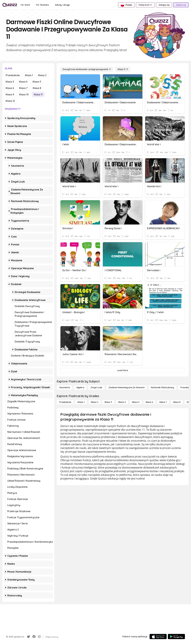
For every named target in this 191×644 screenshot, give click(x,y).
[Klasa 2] (95, 402)
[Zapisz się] (181, 5)
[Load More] (123, 370)
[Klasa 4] (122, 402)
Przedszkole (13, 75)
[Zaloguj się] (164, 5)
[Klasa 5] (136, 402)
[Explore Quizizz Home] (10, 5)
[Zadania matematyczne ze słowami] (127, 387)
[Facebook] (34, 637)
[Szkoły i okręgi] (62, 5)
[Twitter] (28, 637)
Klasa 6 (10, 88)
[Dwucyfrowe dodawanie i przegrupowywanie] (87, 69)
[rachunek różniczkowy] (163, 387)
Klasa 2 (42, 75)
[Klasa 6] (149, 402)
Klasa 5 (37, 82)
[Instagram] (39, 637)
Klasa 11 (38, 94)
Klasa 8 (37, 88)
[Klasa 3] (108, 402)
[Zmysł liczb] (96, 387)
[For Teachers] (42, 5)
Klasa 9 (10, 94)
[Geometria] (65, 387)
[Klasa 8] (177, 402)
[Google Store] (176, 637)
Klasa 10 (24, 94)
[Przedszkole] (65, 402)
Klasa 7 (23, 88)
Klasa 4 (23, 82)
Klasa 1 (29, 75)
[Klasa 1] (81, 402)
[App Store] (158, 637)
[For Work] (25, 5)
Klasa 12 (10, 101)
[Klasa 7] (163, 402)
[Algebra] (80, 387)
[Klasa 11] (123, 69)
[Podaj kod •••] (145, 5)
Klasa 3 (10, 82)
